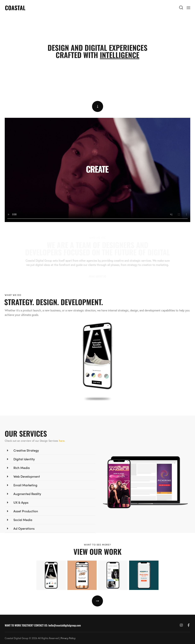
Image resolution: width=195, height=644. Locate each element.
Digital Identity (24, 459)
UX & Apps (21, 502)
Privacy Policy (68, 638)
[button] (50, 450)
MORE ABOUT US (97, 276)
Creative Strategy (26, 450)
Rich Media (22, 468)
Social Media (23, 520)
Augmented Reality (27, 494)
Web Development (27, 476)
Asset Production (26, 511)
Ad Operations (24, 528)
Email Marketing (25, 485)
